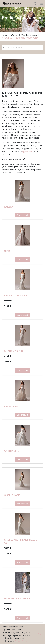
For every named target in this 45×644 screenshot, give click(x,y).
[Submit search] (4, 48)
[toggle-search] (35, 4)
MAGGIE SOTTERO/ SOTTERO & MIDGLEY (20, 38)
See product (23, 215)
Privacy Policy (21, 641)
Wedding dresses (29, 35)
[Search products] (22, 48)
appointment (28, 151)
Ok (39, 634)
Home (5, 35)
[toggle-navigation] (42, 4)
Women (14, 35)
